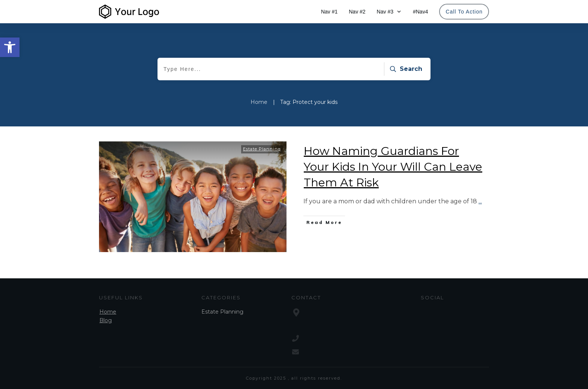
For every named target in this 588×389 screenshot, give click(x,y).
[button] (10, 47)
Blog (106, 320)
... (480, 201)
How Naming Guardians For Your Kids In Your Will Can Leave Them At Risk (393, 167)
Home (108, 312)
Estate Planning (262, 149)
